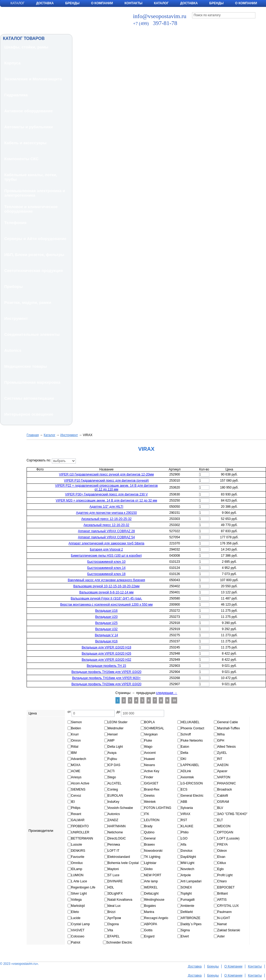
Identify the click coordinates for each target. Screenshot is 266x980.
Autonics (13, 350)
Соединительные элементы (32, 334)
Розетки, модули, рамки (28, 302)
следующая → (167, 693)
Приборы (14, 286)
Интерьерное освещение (29, 414)
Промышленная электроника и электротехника (35, 193)
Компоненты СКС (21, 159)
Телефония (15, 223)
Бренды (72, 3)
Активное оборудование (28, 111)
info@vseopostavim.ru (160, 16)
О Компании (102, 3)
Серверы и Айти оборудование (35, 239)
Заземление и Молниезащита (33, 79)
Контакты (133, 3)
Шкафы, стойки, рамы (26, 47)
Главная (33, 435)
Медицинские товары (26, 366)
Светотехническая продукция (34, 270)
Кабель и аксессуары (25, 143)
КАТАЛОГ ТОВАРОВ (24, 38)
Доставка (45, 3)
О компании (246, 3)
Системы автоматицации (29, 398)
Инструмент (16, 318)
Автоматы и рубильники (28, 127)
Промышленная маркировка (32, 382)
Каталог (161, 3)
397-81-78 (155, 23)
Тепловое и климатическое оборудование (31, 209)
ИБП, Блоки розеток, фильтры (34, 255)
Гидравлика (16, 95)
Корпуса (12, 63)
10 (174, 700)
